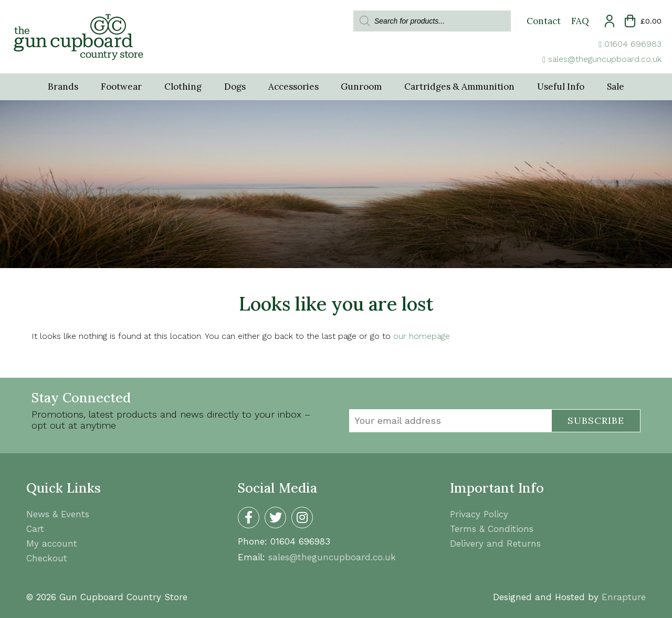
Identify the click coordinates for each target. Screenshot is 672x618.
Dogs (234, 87)
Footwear (119, 87)
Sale (618, 87)
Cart (35, 529)
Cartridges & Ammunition (460, 87)
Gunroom (362, 87)
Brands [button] (61, 87)
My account (52, 544)
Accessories (293, 87)
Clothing (181, 87)
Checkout (47, 558)
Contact (544, 21)
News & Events (58, 514)
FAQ (580, 21)
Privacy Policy (479, 514)
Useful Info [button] (562, 87)
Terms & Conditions (492, 529)
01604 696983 (633, 44)
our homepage (422, 337)
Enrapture (624, 597)
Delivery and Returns (495, 544)
